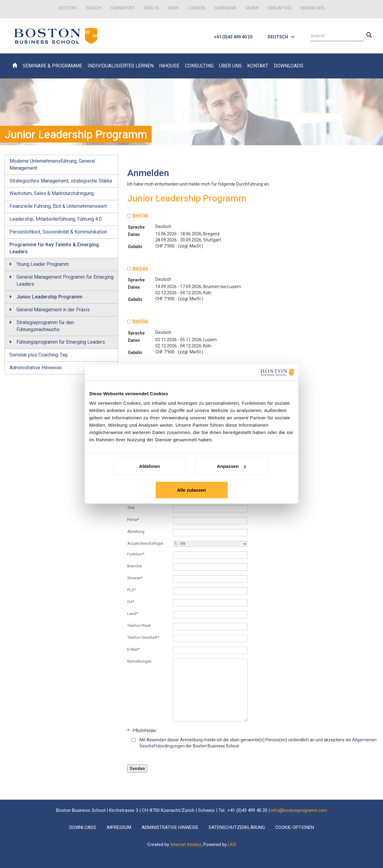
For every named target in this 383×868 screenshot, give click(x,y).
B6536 (138, 216)
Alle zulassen (191, 490)
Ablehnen (150, 466)
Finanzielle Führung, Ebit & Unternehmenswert (58, 206)
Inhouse (169, 66)
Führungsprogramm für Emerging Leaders (61, 342)
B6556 (138, 322)
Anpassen (231, 466)
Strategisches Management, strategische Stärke (61, 181)
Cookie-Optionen (295, 827)
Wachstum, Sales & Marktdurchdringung (52, 193)
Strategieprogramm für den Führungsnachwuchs (45, 326)
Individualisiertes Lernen (121, 66)
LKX (232, 844)
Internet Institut (186, 844)
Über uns (230, 66)
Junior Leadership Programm (49, 297)
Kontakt (258, 66)
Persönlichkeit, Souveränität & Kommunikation (58, 232)
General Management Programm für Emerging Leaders (65, 280)
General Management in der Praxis (53, 310)
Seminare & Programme (52, 66)
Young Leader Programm (43, 264)
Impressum (119, 827)
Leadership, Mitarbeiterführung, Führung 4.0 (56, 219)
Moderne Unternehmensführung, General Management (52, 165)
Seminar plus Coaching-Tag (38, 355)
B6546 (138, 269)
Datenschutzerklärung (237, 827)
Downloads (289, 66)
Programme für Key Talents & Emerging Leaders (54, 248)
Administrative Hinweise (36, 368)
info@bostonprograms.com (299, 810)
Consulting (199, 66)
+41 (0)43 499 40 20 (233, 37)
